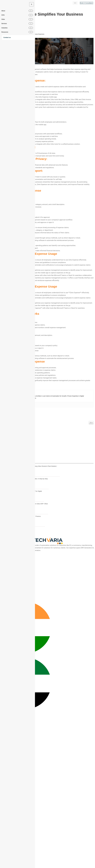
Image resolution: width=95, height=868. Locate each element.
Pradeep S (7, 23)
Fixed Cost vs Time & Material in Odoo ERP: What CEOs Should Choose (32, 612)
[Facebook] (1, 666)
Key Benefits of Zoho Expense (13, 560)
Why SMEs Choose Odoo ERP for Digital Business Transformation (29, 600)
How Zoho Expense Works (12, 558)
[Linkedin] (1, 674)
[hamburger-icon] (75, 3)
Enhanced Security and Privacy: (13, 545)
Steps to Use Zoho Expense (12, 550)
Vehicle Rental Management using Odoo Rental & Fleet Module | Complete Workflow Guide (36, 575)
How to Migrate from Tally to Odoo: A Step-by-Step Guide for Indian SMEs (32, 587)
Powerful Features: (9, 540)
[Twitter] (1, 676)
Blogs (8, 34)
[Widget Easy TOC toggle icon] (91, 530)
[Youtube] (1, 669)
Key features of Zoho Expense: (13, 534)
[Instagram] (1, 671)
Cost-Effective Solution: (10, 542)
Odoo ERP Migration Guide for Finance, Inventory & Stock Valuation (28, 625)
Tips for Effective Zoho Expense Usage (15, 552)
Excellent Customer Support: (12, 547)
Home (3, 34)
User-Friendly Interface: (11, 537)
